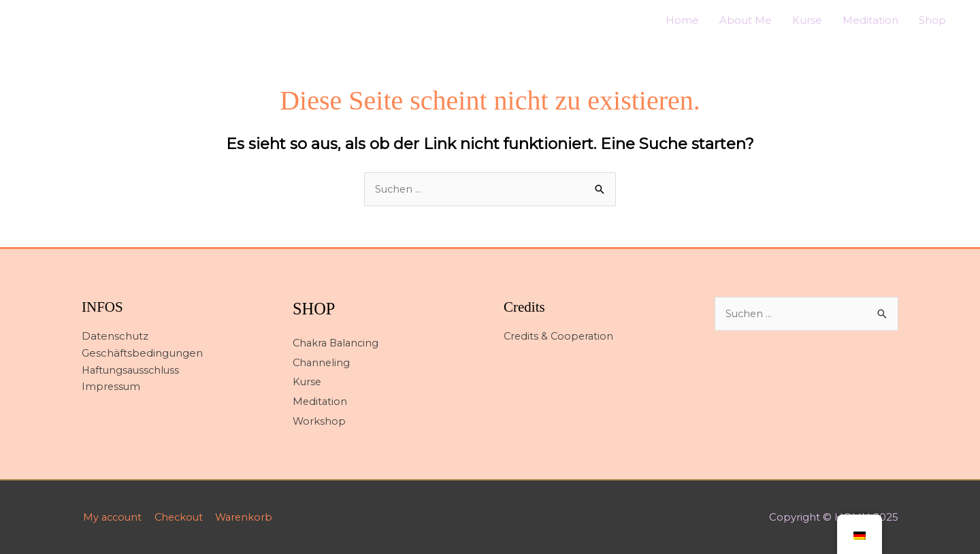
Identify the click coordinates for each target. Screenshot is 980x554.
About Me (746, 20)
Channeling (322, 362)
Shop (932, 20)
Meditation (870, 20)
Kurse (807, 20)
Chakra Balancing (338, 343)
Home (682, 20)
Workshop (320, 422)
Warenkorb (249, 517)
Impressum (112, 387)
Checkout (181, 517)
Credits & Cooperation (560, 337)
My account (112, 517)
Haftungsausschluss (133, 371)
